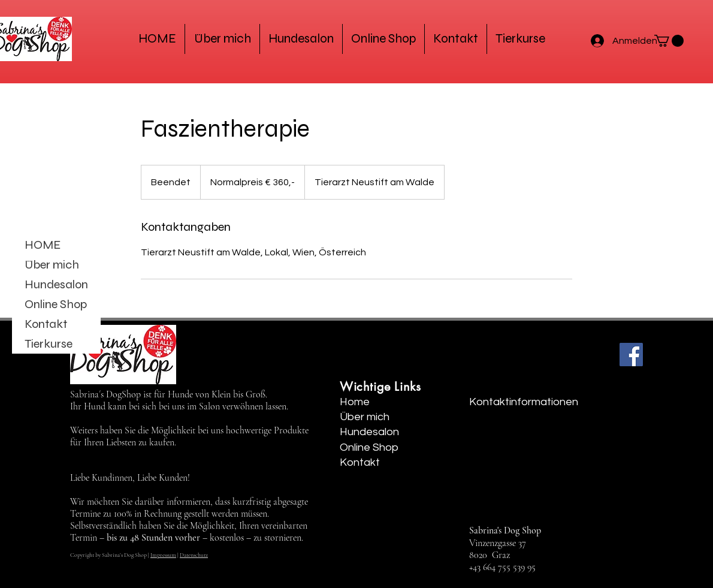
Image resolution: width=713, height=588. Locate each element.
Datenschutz (194, 555)
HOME (43, 245)
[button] (669, 41)
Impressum (163, 555)
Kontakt (46, 324)
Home (355, 402)
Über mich (52, 265)
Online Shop (56, 304)
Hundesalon (56, 284)
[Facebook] (631, 355)
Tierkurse (49, 344)
